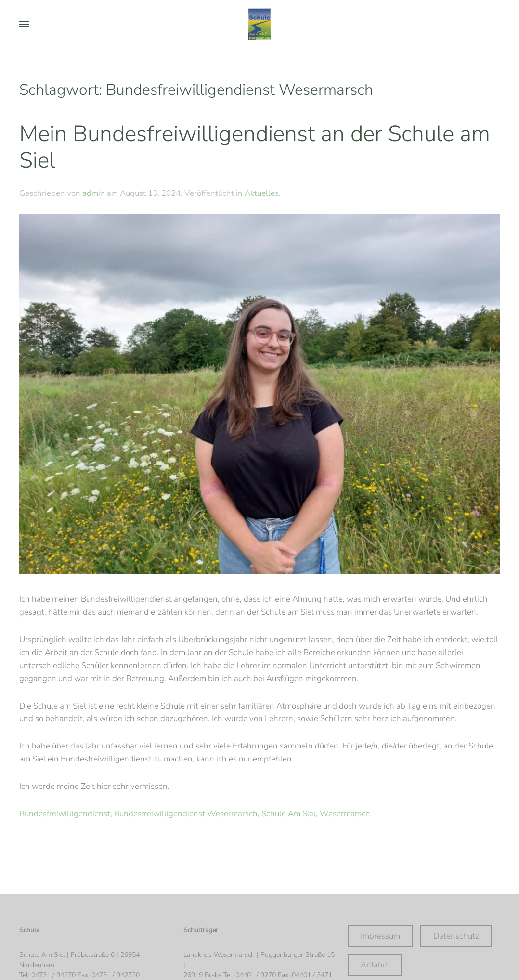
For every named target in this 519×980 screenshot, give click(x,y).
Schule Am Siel (289, 814)
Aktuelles (262, 193)
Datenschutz (456, 936)
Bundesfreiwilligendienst (65, 814)
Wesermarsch (345, 814)
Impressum (380, 936)
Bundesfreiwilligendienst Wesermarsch (186, 814)
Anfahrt (375, 965)
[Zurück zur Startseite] (259, 24)
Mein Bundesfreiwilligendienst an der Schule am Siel (255, 147)
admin (94, 193)
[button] (24, 24)
